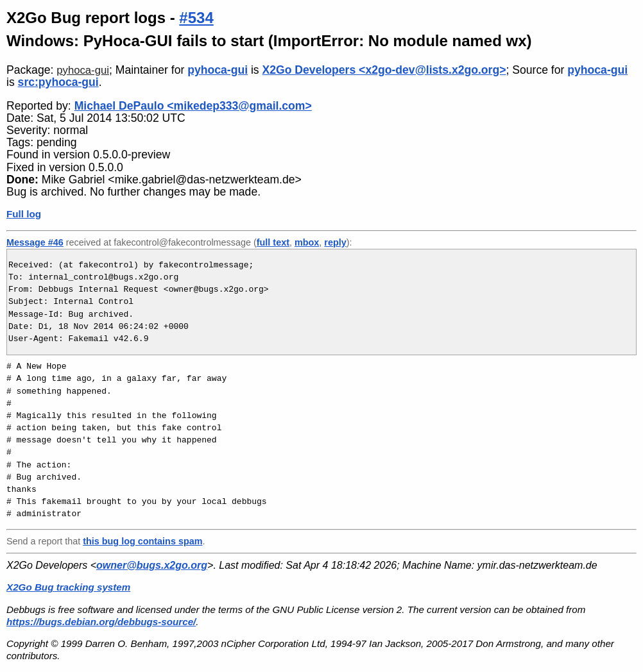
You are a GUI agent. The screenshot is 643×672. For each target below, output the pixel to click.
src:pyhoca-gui (58, 82)
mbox (307, 242)
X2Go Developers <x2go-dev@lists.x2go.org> (384, 70)
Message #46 (35, 242)
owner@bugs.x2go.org (152, 565)
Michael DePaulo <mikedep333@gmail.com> (193, 106)
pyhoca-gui (83, 70)
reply (335, 242)
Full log (24, 214)
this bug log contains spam (142, 541)
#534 (196, 18)
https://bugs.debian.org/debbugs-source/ (101, 622)
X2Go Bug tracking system (68, 587)
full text (273, 242)
